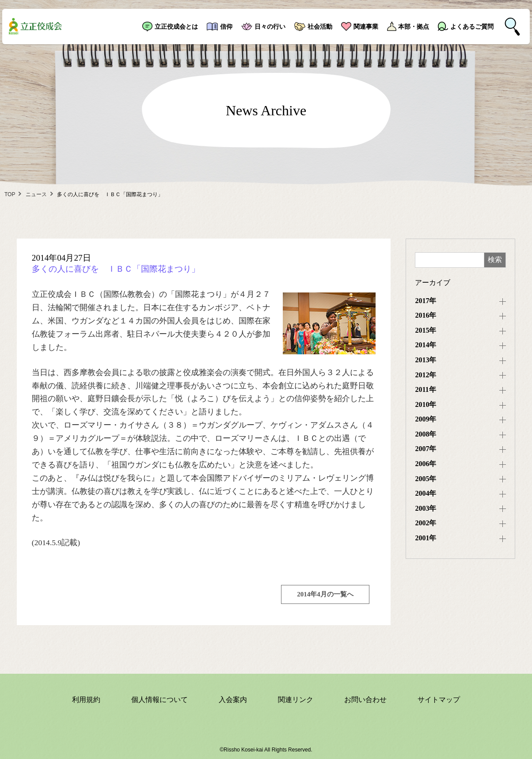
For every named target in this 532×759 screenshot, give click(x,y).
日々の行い (270, 27)
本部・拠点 (414, 27)
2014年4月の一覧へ (325, 594)
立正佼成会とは (176, 27)
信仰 (226, 27)
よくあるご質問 (472, 27)
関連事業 (366, 27)
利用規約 (86, 700)
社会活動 (320, 27)
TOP (10, 194)
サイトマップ (439, 700)
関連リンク (296, 700)
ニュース (36, 194)
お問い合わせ (365, 700)
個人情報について (160, 700)
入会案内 (233, 700)
